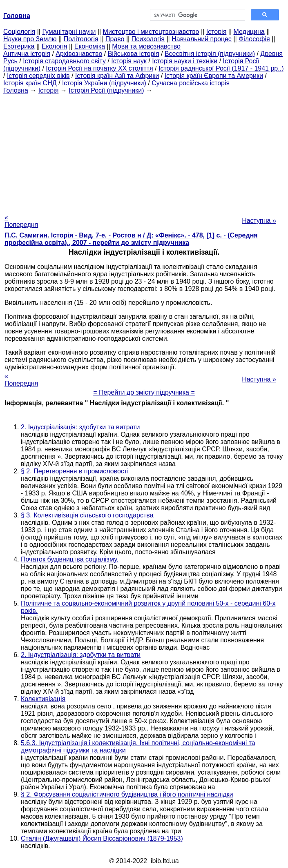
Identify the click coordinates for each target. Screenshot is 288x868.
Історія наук (129, 61)
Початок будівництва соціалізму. (70, 559)
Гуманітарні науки (69, 32)
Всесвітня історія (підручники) (210, 54)
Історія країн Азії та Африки (117, 76)
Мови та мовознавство (146, 46)
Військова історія (134, 54)
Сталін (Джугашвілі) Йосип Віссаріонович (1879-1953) (102, 838)
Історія (217, 32)
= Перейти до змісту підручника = (144, 392)
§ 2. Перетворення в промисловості (75, 471)
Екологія (55, 46)
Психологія (148, 39)
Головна (16, 90)
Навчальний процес (202, 39)
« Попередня (21, 221)
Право (115, 39)
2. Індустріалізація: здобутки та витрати (81, 655)
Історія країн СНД (30, 83)
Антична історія (27, 54)
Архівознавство (79, 54)
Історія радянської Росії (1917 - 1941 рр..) (221, 68)
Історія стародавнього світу (64, 61)
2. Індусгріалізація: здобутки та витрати (80, 427)
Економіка (90, 46)
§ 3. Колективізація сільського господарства (87, 515)
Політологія (81, 39)
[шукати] (197, 15)
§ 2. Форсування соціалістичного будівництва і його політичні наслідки (127, 794)
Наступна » (259, 221)
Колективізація (43, 699)
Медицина (249, 32)
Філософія (254, 39)
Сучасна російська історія (191, 83)
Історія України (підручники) (104, 83)
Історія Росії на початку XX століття (99, 68)
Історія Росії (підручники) (106, 90)
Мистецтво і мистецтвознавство (151, 32)
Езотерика (19, 46)
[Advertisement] (144, 151)
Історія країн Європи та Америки (214, 76)
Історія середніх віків (38, 76)
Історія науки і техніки (185, 61)
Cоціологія (19, 32)
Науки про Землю (30, 39)
